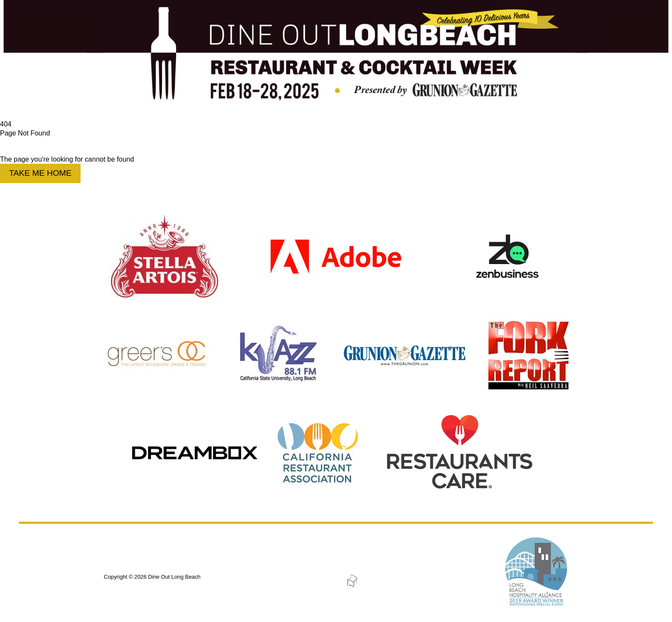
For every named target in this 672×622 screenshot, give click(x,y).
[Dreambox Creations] (352, 586)
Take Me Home (40, 173)
